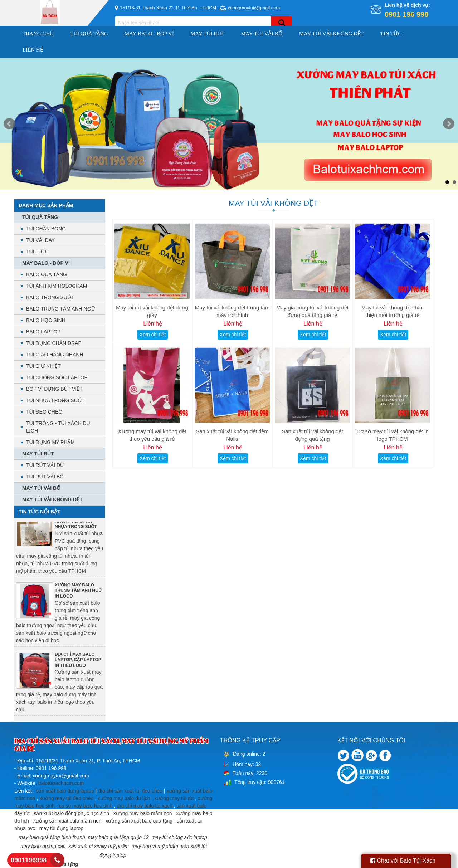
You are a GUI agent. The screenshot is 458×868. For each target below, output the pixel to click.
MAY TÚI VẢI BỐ (262, 34)
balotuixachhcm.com (61, 783)
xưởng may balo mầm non (143, 813)
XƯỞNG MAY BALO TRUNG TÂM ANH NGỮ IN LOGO (78, 592)
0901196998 (29, 860)
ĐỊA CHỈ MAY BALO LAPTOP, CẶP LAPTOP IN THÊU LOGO (78, 662)
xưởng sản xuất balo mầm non (67, 821)
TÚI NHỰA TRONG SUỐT (55, 400)
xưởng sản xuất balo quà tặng (139, 821)
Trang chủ (38, 34)
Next (449, 124)
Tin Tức (391, 34)
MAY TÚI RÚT (207, 34)
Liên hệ (33, 50)
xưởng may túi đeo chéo (66, 798)
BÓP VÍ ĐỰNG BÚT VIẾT (54, 389)
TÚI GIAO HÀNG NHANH (55, 355)
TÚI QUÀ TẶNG (89, 34)
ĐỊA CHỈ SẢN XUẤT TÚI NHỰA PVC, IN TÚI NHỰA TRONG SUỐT (78, 523)
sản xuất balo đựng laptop (65, 791)
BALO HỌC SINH (46, 320)
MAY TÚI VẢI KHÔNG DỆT (332, 34)
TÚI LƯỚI (37, 252)
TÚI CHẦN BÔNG (46, 229)
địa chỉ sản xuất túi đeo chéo (130, 791)
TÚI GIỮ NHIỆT (43, 366)
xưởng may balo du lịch (124, 798)
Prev (9, 124)
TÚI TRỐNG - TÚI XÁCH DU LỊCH (58, 427)
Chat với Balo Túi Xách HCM (403, 863)
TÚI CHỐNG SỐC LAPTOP (57, 377)
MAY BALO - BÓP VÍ (149, 34)
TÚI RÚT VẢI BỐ (45, 477)
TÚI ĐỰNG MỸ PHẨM (50, 442)
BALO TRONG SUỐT (50, 297)
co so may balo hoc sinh (86, 806)
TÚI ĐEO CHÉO (44, 412)
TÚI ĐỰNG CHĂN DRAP (54, 343)
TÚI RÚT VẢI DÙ (45, 465)
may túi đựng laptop (61, 828)
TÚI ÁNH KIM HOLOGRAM (57, 286)
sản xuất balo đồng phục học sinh (71, 813)
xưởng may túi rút (174, 798)
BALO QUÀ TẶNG (47, 274)
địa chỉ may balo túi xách (145, 806)
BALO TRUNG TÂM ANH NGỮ (61, 309)
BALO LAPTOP (43, 332)
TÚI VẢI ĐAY (40, 240)
